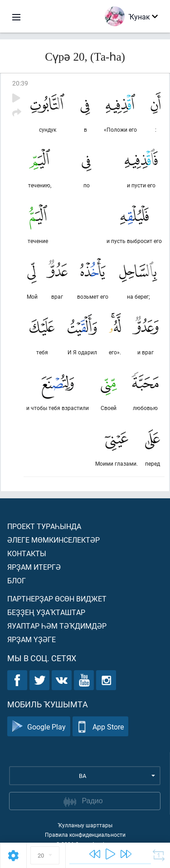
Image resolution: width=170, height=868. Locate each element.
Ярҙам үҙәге (32, 639)
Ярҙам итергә (34, 567)
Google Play (39, 727)
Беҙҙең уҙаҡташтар (46, 612)
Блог (17, 580)
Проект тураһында (44, 526)
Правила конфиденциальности (85, 835)
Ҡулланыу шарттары (85, 825)
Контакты (27, 553)
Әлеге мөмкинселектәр (53, 540)
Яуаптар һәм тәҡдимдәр (57, 626)
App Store (100, 727)
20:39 (20, 83)
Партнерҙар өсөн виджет (57, 599)
